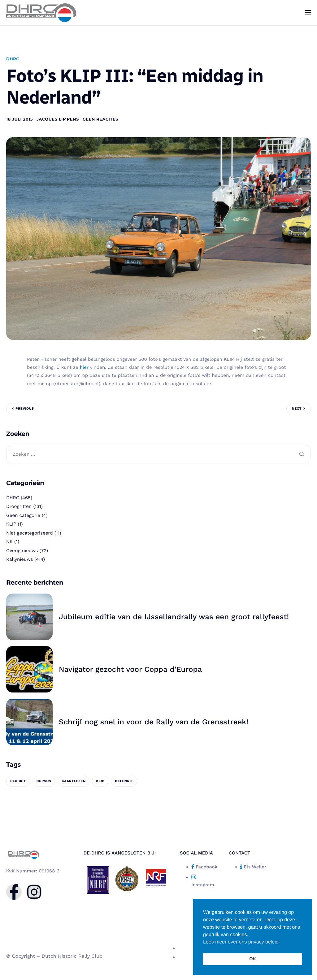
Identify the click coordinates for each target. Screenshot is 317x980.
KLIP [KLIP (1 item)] (100, 781)
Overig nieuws (22, 551)
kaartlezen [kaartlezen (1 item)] (74, 781)
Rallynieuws (20, 559)
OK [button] (253, 959)
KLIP (11, 524)
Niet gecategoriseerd (30, 533)
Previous (25, 409)
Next (297, 409)
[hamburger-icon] (308, 13)
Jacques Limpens (58, 119)
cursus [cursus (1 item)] (44, 781)
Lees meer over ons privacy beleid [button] (241, 942)
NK (9, 542)
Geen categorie (23, 515)
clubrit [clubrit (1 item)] (18, 781)
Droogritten (19, 506)
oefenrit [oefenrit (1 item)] (124, 781)
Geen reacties (100, 119)
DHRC (13, 59)
